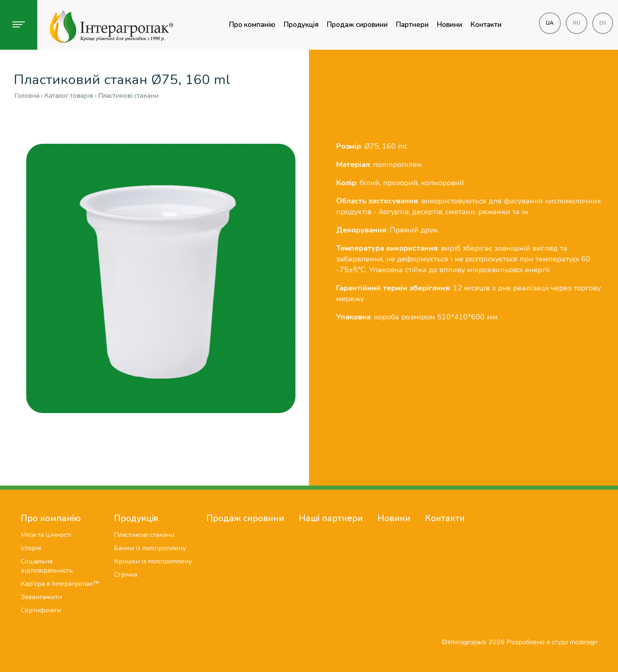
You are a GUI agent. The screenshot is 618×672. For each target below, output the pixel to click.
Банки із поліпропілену (150, 548)
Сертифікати (41, 610)
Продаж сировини (357, 25)
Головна (27, 96)
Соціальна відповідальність (47, 566)
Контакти (486, 25)
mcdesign (584, 642)
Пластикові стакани (144, 535)
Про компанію (252, 25)
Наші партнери (331, 518)
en (603, 23)
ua (550, 23)
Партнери (412, 25)
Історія (31, 548)
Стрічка (126, 575)
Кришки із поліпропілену (153, 561)
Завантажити (41, 597)
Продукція (301, 25)
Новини (450, 25)
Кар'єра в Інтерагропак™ (60, 584)
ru (577, 23)
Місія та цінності (46, 535)
